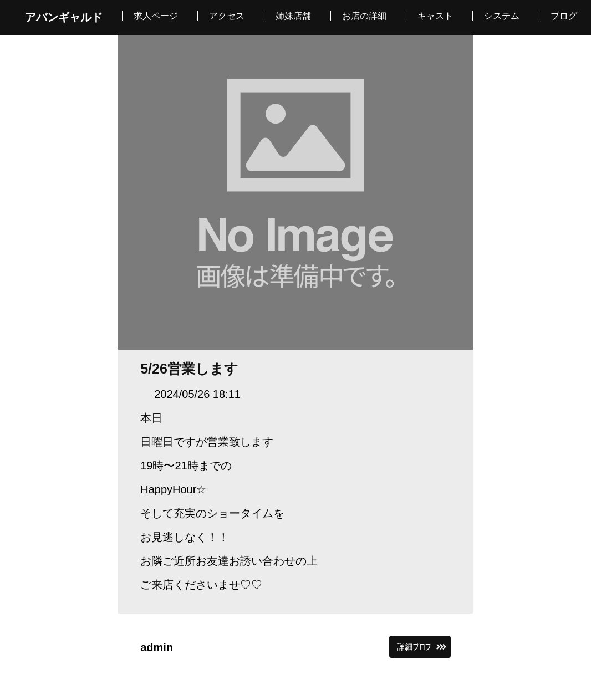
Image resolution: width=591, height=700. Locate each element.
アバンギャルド (64, 17)
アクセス (227, 16)
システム (502, 16)
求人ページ (156, 16)
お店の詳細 (364, 16)
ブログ (564, 16)
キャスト (435, 16)
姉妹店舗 (293, 16)
